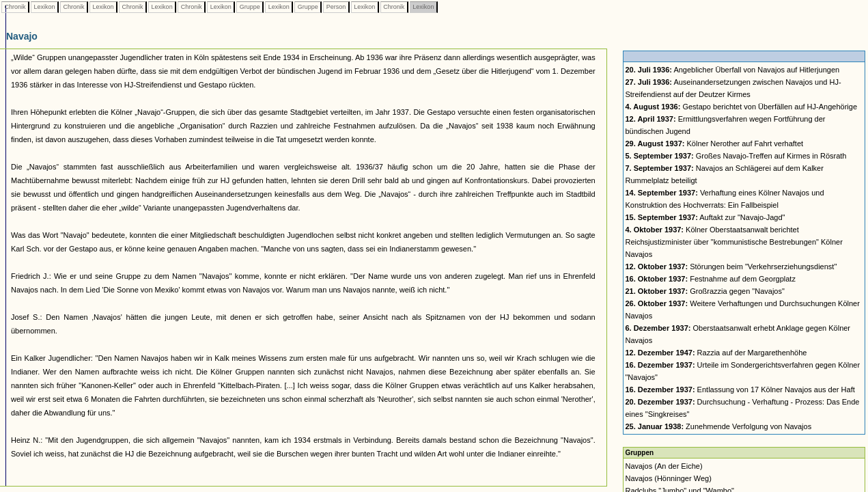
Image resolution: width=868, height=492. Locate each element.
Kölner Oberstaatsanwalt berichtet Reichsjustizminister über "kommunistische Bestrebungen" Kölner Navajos (733, 242)
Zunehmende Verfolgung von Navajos (718, 426)
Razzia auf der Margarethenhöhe (716, 353)
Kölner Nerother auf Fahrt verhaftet (714, 143)
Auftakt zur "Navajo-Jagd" (705, 217)
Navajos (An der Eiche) (663, 466)
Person (336, 7)
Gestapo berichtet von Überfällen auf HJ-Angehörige (741, 107)
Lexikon (44, 7)
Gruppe (250, 7)
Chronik (15, 7)
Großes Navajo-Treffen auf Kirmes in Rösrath (736, 156)
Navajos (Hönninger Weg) (668, 478)
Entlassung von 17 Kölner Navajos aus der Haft (740, 389)
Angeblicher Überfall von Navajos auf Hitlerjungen (732, 70)
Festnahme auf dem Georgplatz (710, 279)
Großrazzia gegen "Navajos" (704, 291)
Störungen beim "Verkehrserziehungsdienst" (731, 266)
